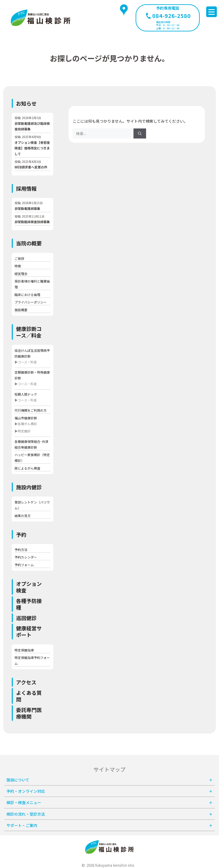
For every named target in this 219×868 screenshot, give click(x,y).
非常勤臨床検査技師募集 (32, 222)
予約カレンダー (26, 557)
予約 (21, 534)
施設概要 (21, 310)
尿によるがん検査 (27, 468)
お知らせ (26, 103)
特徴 (18, 266)
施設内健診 (29, 487)
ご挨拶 (19, 259)
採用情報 (26, 188)
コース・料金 (27, 362)
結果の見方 (23, 516)
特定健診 (24, 431)
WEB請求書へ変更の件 (31, 167)
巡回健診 (26, 618)
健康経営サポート (29, 631)
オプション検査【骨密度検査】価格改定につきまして (32, 148)
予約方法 (21, 550)
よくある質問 (29, 696)
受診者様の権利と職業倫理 (32, 284)
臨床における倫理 (27, 295)
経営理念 (21, 274)
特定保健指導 (24, 650)
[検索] (140, 134)
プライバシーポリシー (31, 302)
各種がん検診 (27, 424)
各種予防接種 (29, 604)
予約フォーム (24, 565)
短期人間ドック (26, 394)
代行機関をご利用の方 (31, 410)
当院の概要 (29, 243)
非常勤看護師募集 (27, 209)
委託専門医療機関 (29, 713)
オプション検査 (29, 587)
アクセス (26, 682)
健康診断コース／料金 (29, 332)
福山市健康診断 (26, 418)
